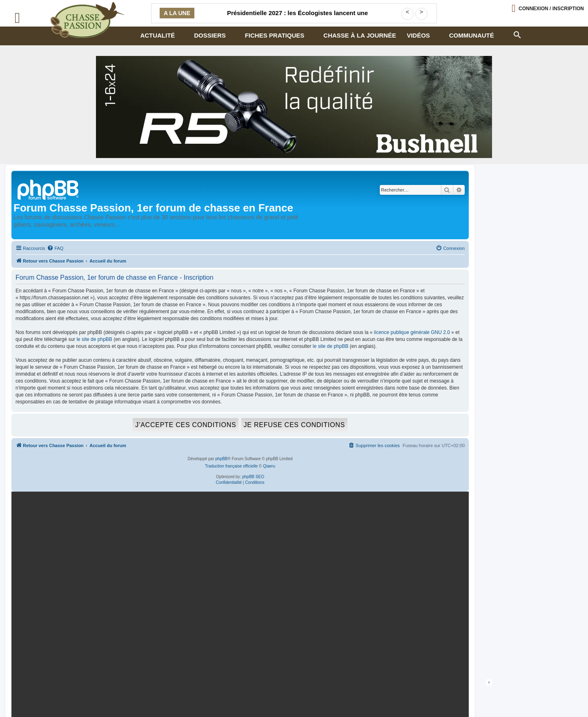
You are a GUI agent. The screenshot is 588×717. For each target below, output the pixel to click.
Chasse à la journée (360, 35)
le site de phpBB (94, 339)
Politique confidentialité (74, 689)
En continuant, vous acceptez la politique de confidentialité (368, 593)
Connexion (551, 9)
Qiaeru (269, 466)
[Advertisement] (294, 698)
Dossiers (210, 35)
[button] (517, 34)
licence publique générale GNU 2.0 (412, 332)
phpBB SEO (253, 477)
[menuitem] (55, 248)
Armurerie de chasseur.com (78, 696)
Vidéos (418, 35)
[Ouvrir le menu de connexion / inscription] (548, 8)
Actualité (157, 35)
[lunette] (294, 107)
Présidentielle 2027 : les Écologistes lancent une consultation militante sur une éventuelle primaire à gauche (297, 18)
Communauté (472, 35)
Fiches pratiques (275, 35)
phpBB (221, 459)
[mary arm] (238, 565)
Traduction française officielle (231, 466)
